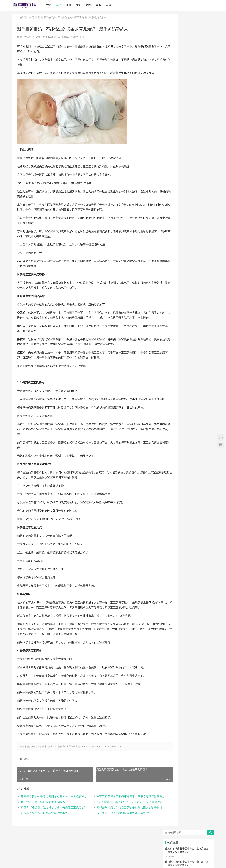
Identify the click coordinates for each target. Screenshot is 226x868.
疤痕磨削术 (204, 448)
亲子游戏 (173, 313)
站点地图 (88, 863)
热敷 (188, 411)
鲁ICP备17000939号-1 (73, 863)
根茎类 (173, 427)
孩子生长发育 (189, 334)
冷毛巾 (173, 411)
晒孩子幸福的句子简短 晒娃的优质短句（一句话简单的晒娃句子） (51, 816)
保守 (173, 391)
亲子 (64, 5)
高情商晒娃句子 (205, 308)
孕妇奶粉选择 (174, 463)
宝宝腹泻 (173, 380)
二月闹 (204, 293)
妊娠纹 (173, 319)
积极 (188, 355)
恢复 (173, 396)
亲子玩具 (188, 360)
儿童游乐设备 (205, 432)
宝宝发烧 (188, 329)
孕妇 (173, 324)
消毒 (188, 391)
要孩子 (173, 437)
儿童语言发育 (174, 401)
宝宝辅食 (188, 375)
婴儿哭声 (173, 329)
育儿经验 (25, 779)
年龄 (204, 401)
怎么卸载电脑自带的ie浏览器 (181, 216)
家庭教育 (188, 380)
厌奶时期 (204, 417)
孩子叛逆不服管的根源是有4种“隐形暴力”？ (114, 833)
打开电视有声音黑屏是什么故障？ (183, 229)
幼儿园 (188, 401)
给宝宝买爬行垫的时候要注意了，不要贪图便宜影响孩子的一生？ (117, 816)
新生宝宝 (204, 303)
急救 (173, 432)
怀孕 (173, 350)
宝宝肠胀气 (173, 386)
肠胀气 (204, 339)
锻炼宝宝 (204, 442)
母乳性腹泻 (188, 313)
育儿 (204, 350)
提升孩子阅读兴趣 (205, 380)
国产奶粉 (173, 298)
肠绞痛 (188, 339)
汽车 (93, 5)
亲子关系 (188, 308)
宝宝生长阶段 (205, 453)
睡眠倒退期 (173, 417)
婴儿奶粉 (188, 298)
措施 (204, 355)
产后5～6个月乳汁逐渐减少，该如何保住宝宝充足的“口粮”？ (51, 827)
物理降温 (188, 406)
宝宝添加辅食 (189, 427)
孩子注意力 (173, 303)
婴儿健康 (188, 458)
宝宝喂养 (173, 293)
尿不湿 (173, 308)
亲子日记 (204, 298)
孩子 (173, 355)
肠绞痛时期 (188, 417)
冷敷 (204, 411)
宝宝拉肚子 (173, 422)
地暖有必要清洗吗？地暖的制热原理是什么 (188, 125)
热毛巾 (204, 406)
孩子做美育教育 (189, 442)
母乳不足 (188, 344)
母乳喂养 (173, 344)
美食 (103, 5)
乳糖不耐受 (204, 313)
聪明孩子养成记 (189, 396)
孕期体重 (173, 406)
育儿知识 (173, 339)
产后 (188, 319)
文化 (83, 5)
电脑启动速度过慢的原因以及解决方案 (186, 255)
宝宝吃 (204, 422)
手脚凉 (173, 334)
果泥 (204, 427)
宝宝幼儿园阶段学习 (174, 458)
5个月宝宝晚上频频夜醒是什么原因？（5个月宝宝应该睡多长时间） (117, 822)
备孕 (188, 350)
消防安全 (173, 442)
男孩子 (204, 370)
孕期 (188, 437)
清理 (204, 391)
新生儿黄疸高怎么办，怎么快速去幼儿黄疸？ (113, 789)
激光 (173, 453)
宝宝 (188, 293)
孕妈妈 (188, 324)
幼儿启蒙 (204, 334)
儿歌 (204, 360)
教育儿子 (188, 370)
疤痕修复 (188, 448)
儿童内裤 (204, 437)
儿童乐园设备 (189, 432)
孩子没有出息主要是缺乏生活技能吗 (43, 822)
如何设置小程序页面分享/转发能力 (184, 176)
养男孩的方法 (205, 396)
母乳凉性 (204, 344)
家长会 (188, 422)
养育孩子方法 (174, 365)
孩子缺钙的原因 (189, 386)
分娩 (204, 365)
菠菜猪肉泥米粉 (205, 375)
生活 (73, 5)
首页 (54, 5)
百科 (113, 5)
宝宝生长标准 (205, 324)
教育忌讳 (173, 375)
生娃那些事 (173, 370)
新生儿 (188, 365)
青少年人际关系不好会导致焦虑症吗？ (44, 833)
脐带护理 (204, 386)
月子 (204, 319)
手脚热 (204, 329)
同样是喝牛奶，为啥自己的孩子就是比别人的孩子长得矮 (117, 827)
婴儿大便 (204, 458)
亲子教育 (188, 303)
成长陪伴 (173, 448)
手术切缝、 (188, 453)
